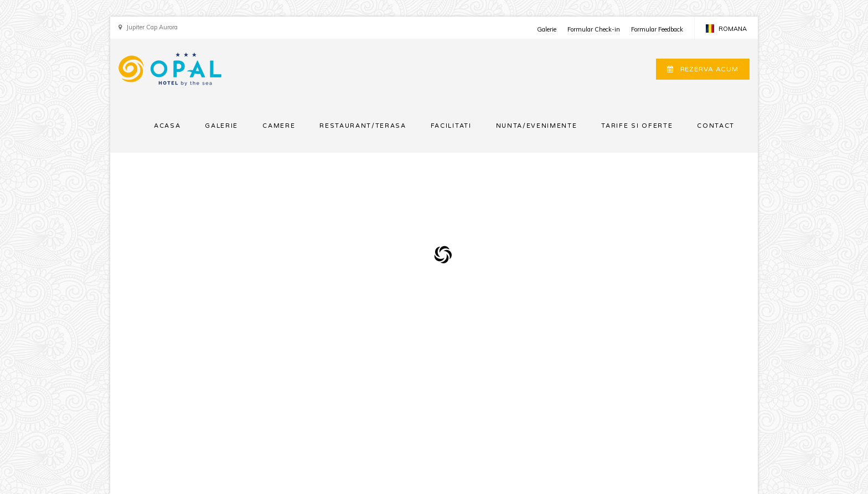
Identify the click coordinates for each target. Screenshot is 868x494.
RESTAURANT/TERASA (363, 126)
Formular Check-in (594, 29)
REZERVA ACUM (703, 69)
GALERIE (221, 126)
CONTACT (716, 126)
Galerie (547, 29)
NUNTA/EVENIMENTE (537, 126)
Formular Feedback (657, 29)
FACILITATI (451, 126)
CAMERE (279, 126)
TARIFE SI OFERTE (637, 126)
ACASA (167, 126)
